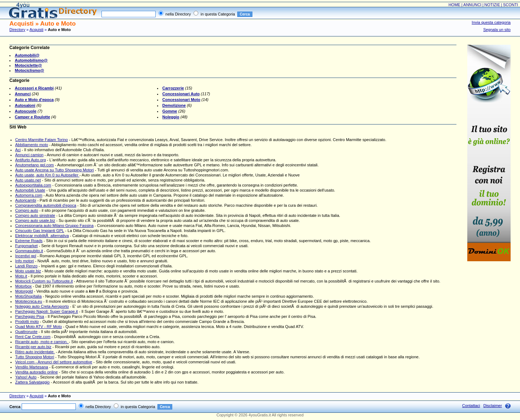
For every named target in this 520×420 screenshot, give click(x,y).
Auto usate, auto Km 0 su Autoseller (47, 175)
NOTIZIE (492, 5)
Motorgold (24, 291)
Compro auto (27, 210)
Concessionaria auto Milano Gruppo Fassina (54, 226)
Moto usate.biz (28, 271)
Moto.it (21, 276)
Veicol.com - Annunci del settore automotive (54, 362)
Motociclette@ (28, 65)
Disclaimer (492, 406)
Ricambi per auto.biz (33, 347)
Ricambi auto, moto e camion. (42, 342)
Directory (17, 30)
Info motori (25, 261)
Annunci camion (29, 155)
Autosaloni (25, 105)
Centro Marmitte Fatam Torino (42, 140)
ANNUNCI (472, 5)
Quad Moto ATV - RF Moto (38, 327)
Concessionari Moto (181, 100)
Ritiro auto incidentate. (35, 352)
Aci (18, 150)
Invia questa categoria (491, 22)
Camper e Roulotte (32, 117)
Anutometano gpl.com (34, 165)
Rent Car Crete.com (33, 337)
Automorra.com (29, 195)
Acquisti (37, 30)
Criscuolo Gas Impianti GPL (40, 231)
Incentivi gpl (26, 256)
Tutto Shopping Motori (35, 357)
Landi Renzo (26, 266)
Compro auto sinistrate (35, 215)
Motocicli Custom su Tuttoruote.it (44, 281)
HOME (454, 5)
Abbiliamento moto (32, 145)
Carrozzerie (173, 88)
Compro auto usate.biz (35, 220)
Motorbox (23, 286)
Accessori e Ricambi (34, 88)
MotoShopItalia (28, 296)
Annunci (23, 94)
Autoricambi (26, 200)
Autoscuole (26, 111)
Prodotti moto (27, 321)
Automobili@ (27, 55)
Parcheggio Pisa (30, 316)
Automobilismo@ (31, 60)
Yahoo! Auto (26, 377)
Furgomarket (26, 246)
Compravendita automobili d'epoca (46, 205)
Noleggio (171, 117)
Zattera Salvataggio (32, 382)
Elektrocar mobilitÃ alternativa (42, 236)
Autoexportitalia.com (33, 185)
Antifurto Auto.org (31, 160)
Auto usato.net (28, 180)
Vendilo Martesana (32, 367)
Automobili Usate (30, 190)
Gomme (170, 111)
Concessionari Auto (181, 94)
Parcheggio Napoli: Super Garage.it (47, 311)
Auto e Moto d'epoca (34, 100)
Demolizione (174, 105)
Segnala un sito (497, 30)
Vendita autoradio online (36, 372)
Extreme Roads (29, 241)
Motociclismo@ (29, 70)
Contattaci (471, 406)
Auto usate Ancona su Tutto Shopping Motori (55, 170)
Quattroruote (26, 332)
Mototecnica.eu (29, 301)
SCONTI (511, 5)
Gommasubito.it (29, 251)
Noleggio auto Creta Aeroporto (42, 306)
